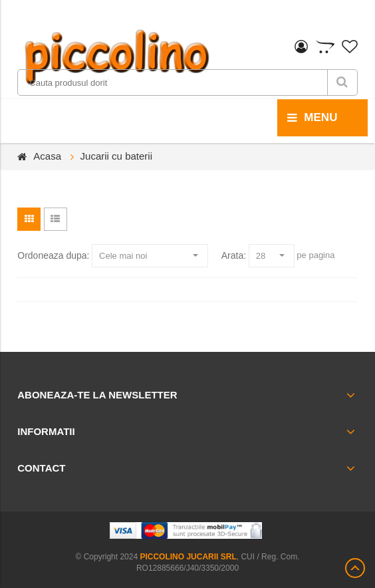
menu (312, 118)
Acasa (47, 156)
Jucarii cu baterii (116, 156)
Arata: (234, 255)
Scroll (355, 568)
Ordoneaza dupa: (53, 255)
